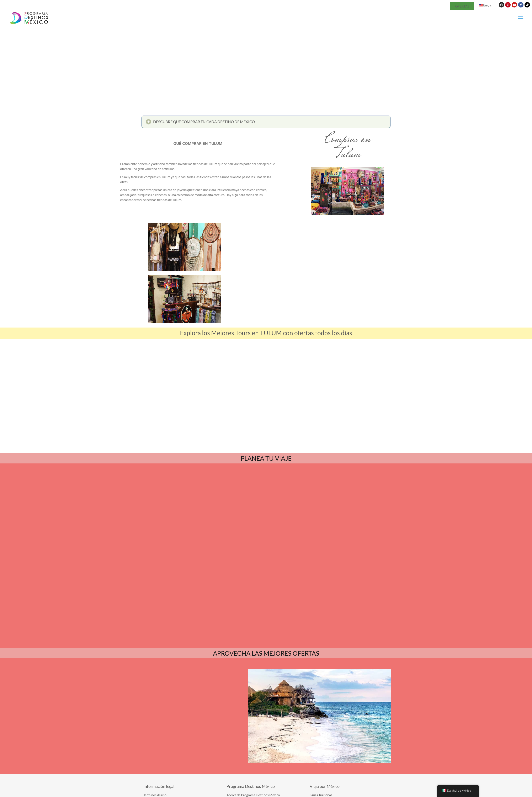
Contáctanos (269, 785)
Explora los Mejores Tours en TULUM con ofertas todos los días (266, 333)
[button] (266, 123)
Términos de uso (292, 785)
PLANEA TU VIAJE (266, 458)
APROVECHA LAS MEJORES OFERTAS (266, 600)
